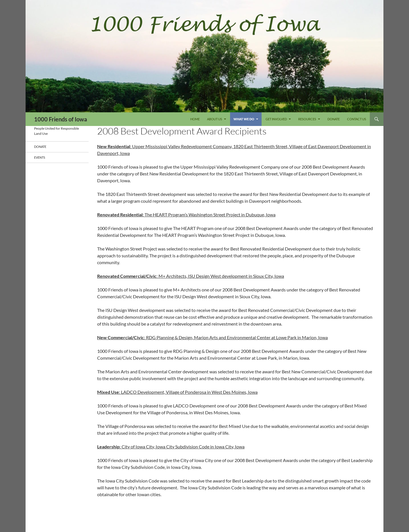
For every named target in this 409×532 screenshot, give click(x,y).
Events (40, 157)
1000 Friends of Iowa (60, 119)
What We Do (244, 119)
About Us (215, 119)
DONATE (334, 119)
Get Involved (276, 119)
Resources (307, 119)
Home (195, 119)
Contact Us (357, 119)
